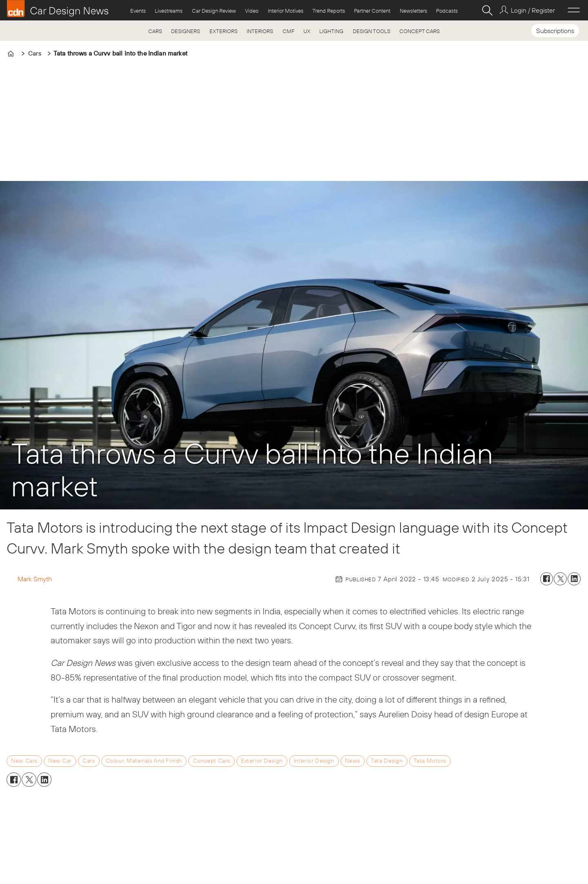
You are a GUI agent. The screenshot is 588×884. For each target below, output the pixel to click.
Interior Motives (286, 11)
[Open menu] (574, 10)
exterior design (262, 761)
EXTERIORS (224, 31)
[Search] (487, 10)
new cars (24, 761)
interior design (314, 761)
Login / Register (533, 10)
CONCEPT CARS (420, 31)
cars (89, 761)
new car (60, 761)
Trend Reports (329, 11)
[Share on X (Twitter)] (560, 579)
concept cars (212, 761)
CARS (155, 31)
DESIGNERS (186, 31)
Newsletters (413, 11)
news (353, 761)
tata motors (430, 761)
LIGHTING (331, 31)
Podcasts (447, 11)
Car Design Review (214, 11)
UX (307, 31)
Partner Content (372, 11)
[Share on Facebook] (547, 579)
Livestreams (169, 11)
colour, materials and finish (144, 761)
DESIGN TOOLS (372, 31)
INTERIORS (260, 31)
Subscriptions (555, 31)
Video (252, 11)
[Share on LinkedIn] (574, 579)
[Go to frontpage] (58, 9)
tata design (387, 761)
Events (138, 11)
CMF (288, 31)
